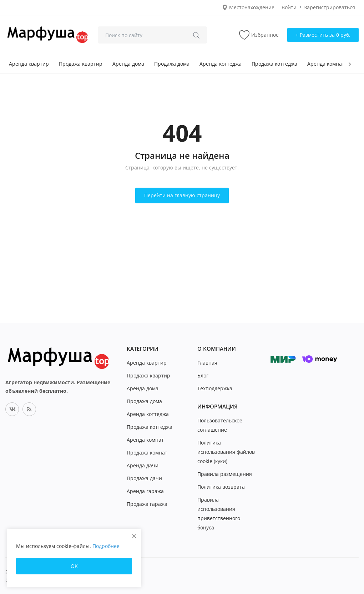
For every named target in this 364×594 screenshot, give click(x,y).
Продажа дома (172, 64)
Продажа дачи (144, 478)
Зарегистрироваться (330, 7)
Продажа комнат (147, 453)
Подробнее (106, 546)
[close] (134, 536)
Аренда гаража (145, 491)
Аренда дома (128, 64)
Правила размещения (225, 474)
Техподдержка (215, 388)
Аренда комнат (326, 64)
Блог (203, 375)
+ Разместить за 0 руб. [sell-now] (323, 35)
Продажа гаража (147, 504)
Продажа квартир (81, 64)
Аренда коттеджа (221, 64)
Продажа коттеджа (274, 64)
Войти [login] (289, 7)
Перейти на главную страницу (182, 195)
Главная (207, 363)
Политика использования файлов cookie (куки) (226, 452)
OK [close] (74, 566)
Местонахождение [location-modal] (248, 7)
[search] (196, 35)
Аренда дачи (143, 465)
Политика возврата (221, 487)
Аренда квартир (29, 64)
